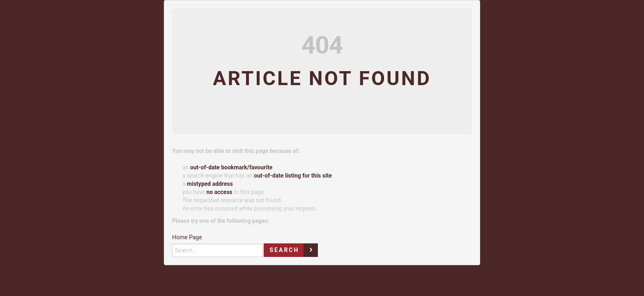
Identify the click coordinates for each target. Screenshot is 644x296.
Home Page (187, 237)
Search (284, 250)
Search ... (172, 242)
